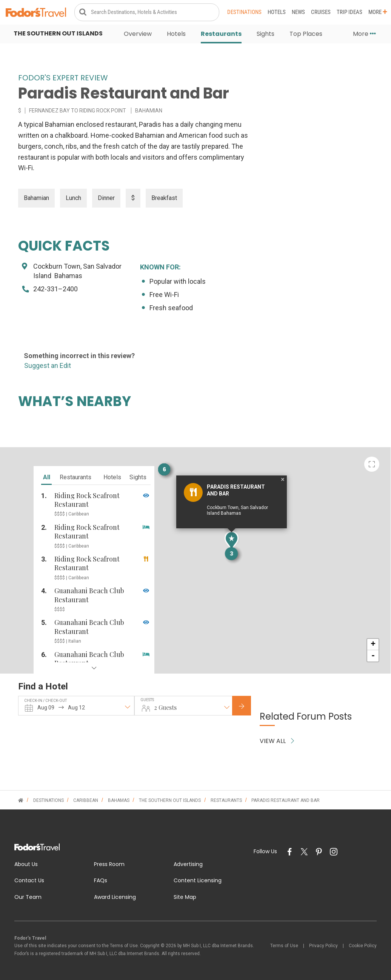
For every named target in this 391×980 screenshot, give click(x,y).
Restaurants (221, 34)
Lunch (73, 198)
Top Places (306, 34)
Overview (138, 34)
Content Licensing (198, 880)
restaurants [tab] (75, 477)
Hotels (277, 12)
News (298, 12)
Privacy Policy (323, 946)
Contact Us (29, 880)
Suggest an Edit (48, 365)
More (378, 12)
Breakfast (164, 198)
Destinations (244, 12)
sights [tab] (138, 477)
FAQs (101, 880)
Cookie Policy (363, 946)
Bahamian (36, 198)
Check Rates (248, 706)
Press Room (109, 864)
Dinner (106, 198)
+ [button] (373, 645)
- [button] (373, 656)
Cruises (321, 12)
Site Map (185, 897)
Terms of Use (284, 946)
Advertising (188, 864)
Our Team (28, 897)
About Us (26, 864)
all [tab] (47, 477)
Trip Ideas (349, 12)
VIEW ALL (277, 741)
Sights (266, 34)
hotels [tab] (112, 477)
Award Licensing (115, 897)
